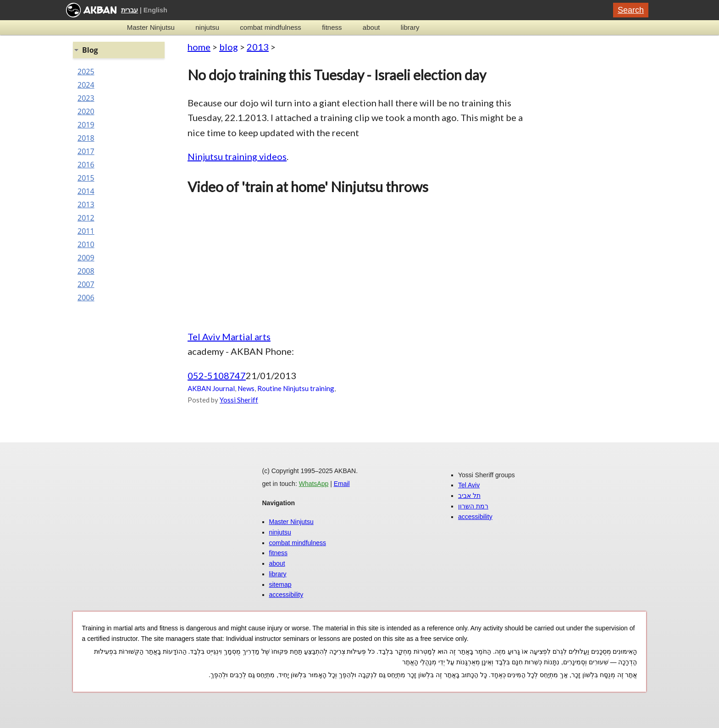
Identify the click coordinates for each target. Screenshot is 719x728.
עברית (130, 10)
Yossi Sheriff (239, 400)
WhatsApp (314, 484)
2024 (86, 85)
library (410, 27)
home (199, 47)
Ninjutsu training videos (237, 156)
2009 (86, 258)
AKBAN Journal (211, 388)
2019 (86, 125)
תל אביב (469, 496)
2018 (86, 138)
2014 (86, 191)
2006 (86, 298)
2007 (86, 284)
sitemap (280, 585)
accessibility (286, 595)
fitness (332, 27)
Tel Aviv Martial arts (229, 336)
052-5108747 (217, 375)
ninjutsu (207, 27)
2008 (86, 271)
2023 (86, 98)
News (246, 388)
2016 (86, 165)
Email (342, 484)
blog (229, 47)
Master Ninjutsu (151, 27)
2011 (86, 231)
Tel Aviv (469, 485)
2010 (86, 244)
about (371, 27)
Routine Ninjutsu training (296, 388)
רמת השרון (473, 506)
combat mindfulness (270, 27)
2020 (86, 111)
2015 (86, 178)
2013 (258, 47)
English (155, 10)
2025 (86, 72)
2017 (86, 151)
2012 (86, 218)
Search (631, 10)
